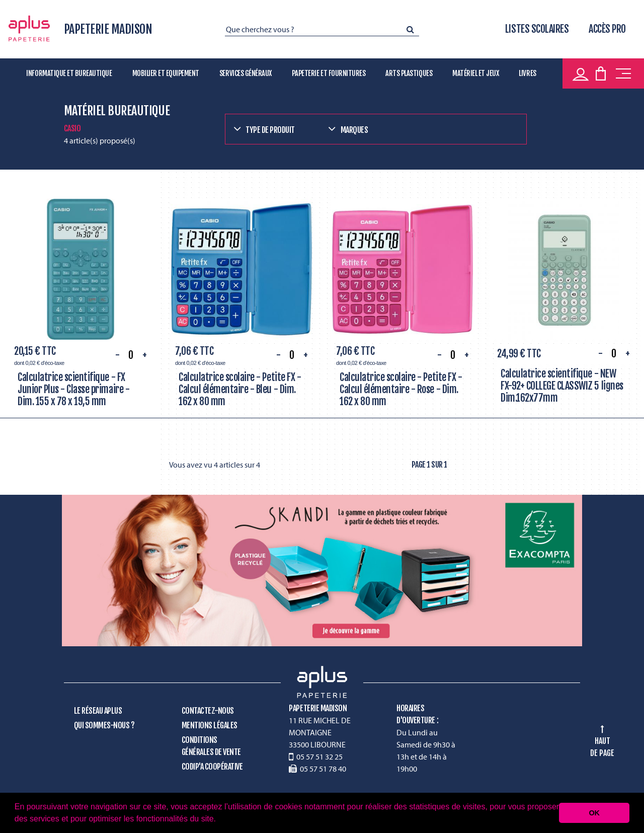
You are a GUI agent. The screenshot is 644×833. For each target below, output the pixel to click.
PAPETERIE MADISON (108, 29)
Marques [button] (354, 130)
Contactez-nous (208, 711)
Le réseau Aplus (98, 711)
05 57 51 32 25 (319, 756)
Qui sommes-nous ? (104, 725)
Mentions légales (210, 725)
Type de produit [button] (270, 130)
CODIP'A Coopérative (212, 767)
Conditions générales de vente (211, 746)
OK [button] (594, 813)
